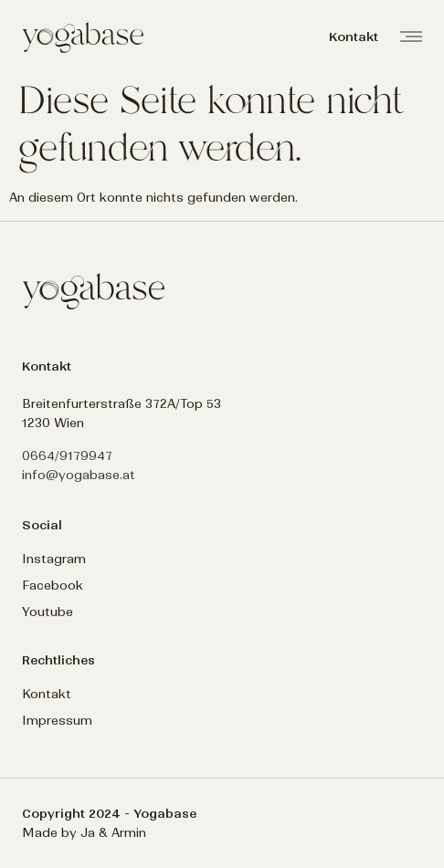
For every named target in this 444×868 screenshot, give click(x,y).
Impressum (57, 721)
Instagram (54, 559)
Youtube (48, 612)
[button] (354, 37)
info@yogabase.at (79, 475)
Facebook (53, 586)
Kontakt (47, 694)
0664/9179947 (67, 456)
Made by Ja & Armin (84, 833)
